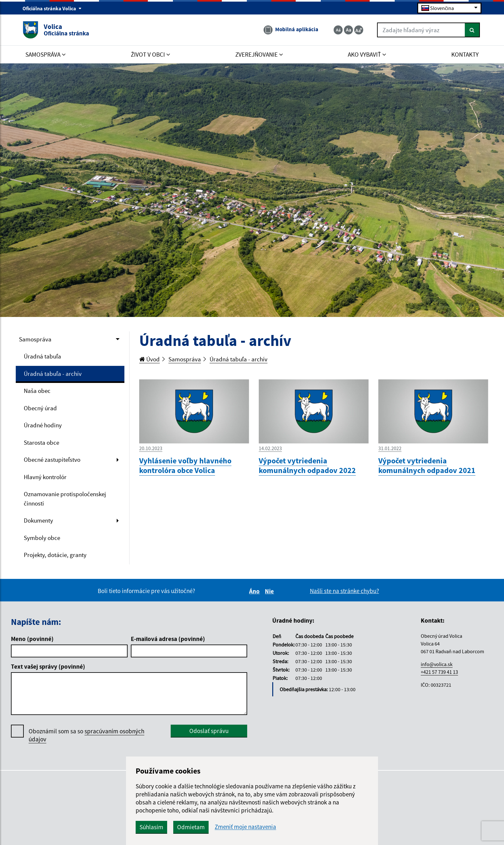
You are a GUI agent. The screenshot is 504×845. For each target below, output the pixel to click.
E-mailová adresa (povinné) (168, 639)
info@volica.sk (437, 664)
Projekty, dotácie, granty (55, 555)
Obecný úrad (40, 408)
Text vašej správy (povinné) (48, 666)
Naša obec (37, 391)
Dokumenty (38, 520)
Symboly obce (42, 538)
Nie (270, 591)
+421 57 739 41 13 (439, 672)
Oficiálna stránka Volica (52, 8)
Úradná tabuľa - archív (53, 374)
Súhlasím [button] (151, 827)
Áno (255, 591)
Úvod (149, 359)
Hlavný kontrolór (45, 477)
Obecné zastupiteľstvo (52, 460)
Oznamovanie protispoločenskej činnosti (65, 499)
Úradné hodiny (43, 425)
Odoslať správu (209, 731)
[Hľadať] (472, 30)
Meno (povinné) (32, 639)
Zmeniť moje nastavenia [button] (245, 827)
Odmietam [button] (191, 827)
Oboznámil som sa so (86, 735)
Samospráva (35, 339)
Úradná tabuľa (42, 356)
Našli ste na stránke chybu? (344, 591)
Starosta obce (41, 442)
